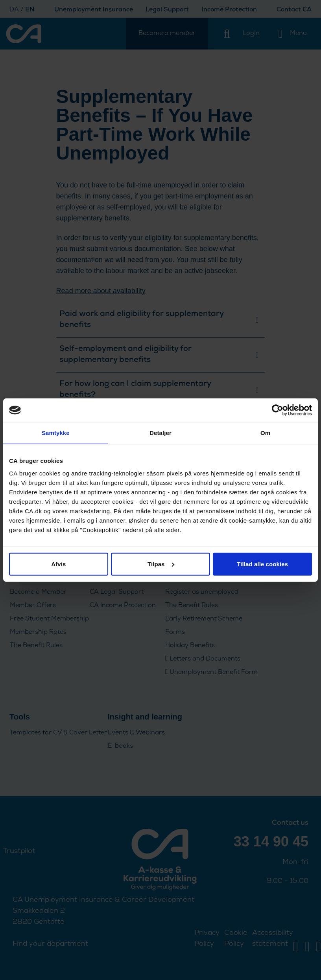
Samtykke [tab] (56, 433)
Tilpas (161, 564)
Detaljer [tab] (160, 433)
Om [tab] (265, 433)
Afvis (58, 564)
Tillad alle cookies (262, 564)
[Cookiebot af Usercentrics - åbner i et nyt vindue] (278, 410)
